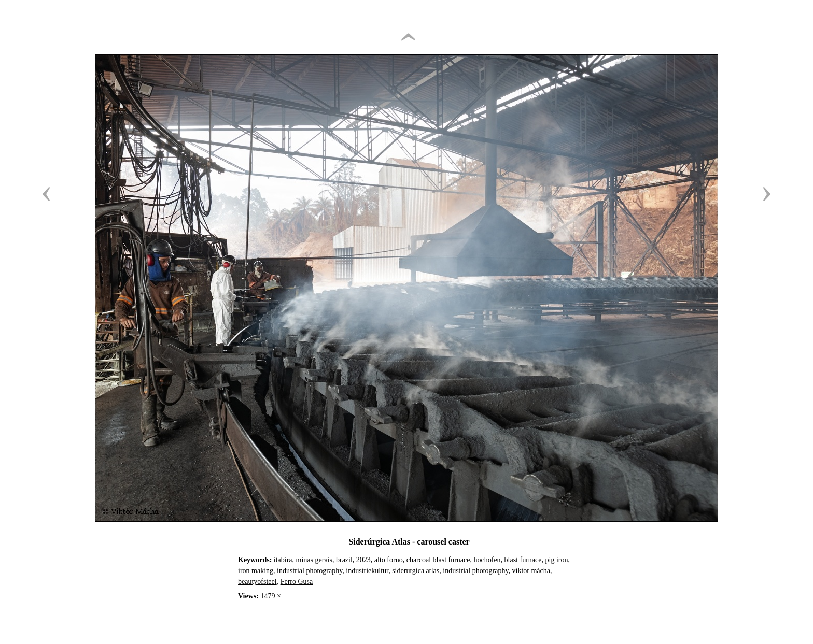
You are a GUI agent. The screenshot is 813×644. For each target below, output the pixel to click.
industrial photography (310, 571)
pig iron (557, 560)
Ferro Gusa (297, 582)
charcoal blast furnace (438, 560)
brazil (344, 560)
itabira (283, 560)
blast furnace (523, 560)
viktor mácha (531, 571)
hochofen (487, 560)
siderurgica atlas (416, 571)
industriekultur (367, 571)
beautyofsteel (257, 582)
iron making (256, 571)
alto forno (389, 560)
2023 (363, 560)
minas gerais (314, 560)
